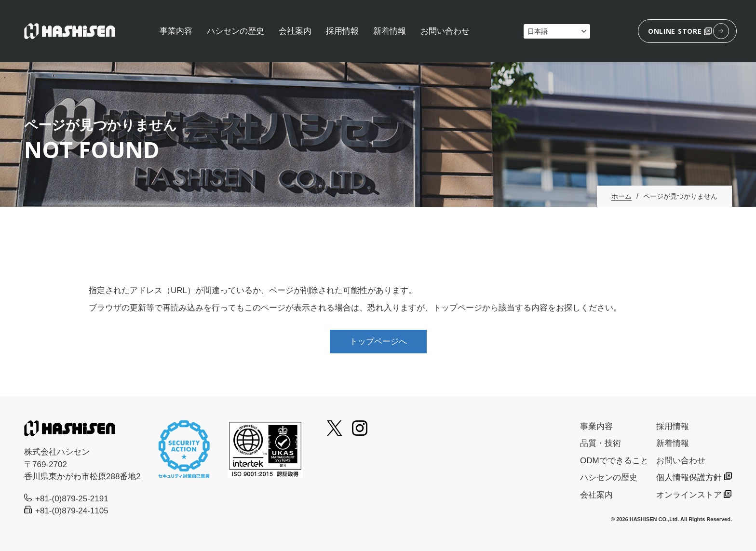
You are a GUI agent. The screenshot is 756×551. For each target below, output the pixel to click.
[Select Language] (557, 31)
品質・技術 (601, 443)
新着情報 (390, 31)
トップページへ (378, 342)
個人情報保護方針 (689, 477)
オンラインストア (689, 495)
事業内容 (176, 31)
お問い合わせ (445, 31)
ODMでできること (614, 461)
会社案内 (295, 31)
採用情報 (342, 31)
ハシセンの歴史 (236, 31)
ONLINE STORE (680, 31)
